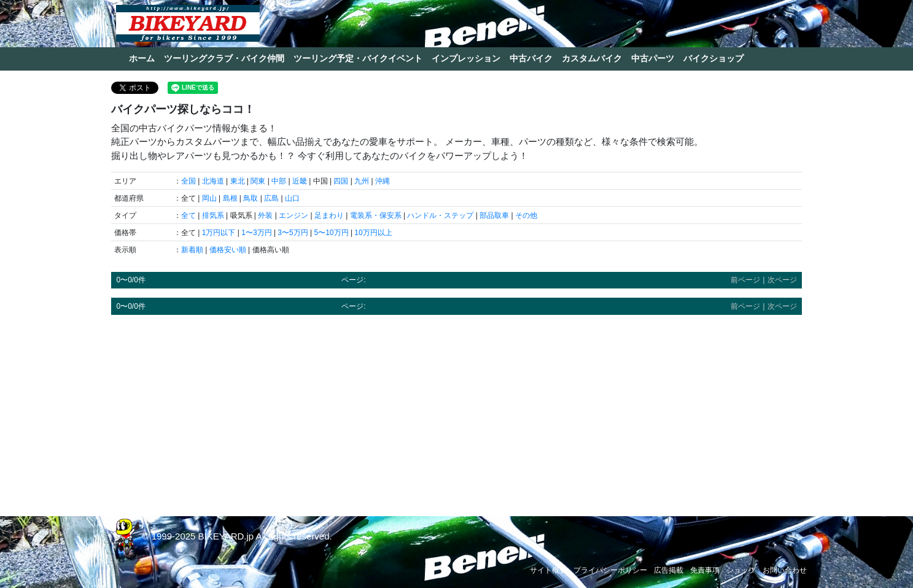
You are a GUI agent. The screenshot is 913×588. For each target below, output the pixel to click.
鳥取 (251, 198)
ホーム (142, 58)
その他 (526, 215)
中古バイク (531, 58)
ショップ (741, 570)
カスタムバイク (592, 58)
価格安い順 (228, 250)
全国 (188, 181)
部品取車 (494, 215)
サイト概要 (548, 570)
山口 (292, 198)
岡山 (209, 198)
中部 (279, 181)
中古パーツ (653, 58)
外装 (265, 215)
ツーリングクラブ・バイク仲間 (224, 58)
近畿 (300, 181)
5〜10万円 (332, 233)
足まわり (329, 215)
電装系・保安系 (376, 215)
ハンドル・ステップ (440, 215)
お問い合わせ (785, 570)
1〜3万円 (256, 233)
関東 (258, 181)
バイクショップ (713, 58)
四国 (341, 181)
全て (188, 215)
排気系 (213, 215)
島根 (230, 198)
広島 (271, 198)
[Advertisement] (456, 410)
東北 (238, 181)
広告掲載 (669, 570)
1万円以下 (219, 233)
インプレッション (466, 58)
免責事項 (705, 570)
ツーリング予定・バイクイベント (358, 58)
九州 (362, 181)
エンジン (293, 215)
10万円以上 (373, 233)
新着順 (192, 250)
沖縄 (383, 181)
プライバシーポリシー (610, 570)
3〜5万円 (293, 233)
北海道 (213, 181)
